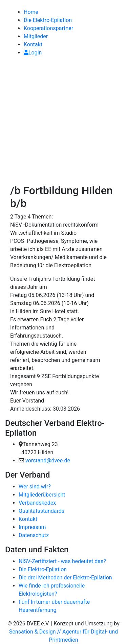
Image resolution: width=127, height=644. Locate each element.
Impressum (32, 527)
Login (33, 53)
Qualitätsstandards (41, 511)
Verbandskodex (37, 503)
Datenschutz (34, 535)
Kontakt (33, 44)
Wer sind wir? (35, 487)
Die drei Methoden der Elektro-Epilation (65, 578)
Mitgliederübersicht (42, 495)
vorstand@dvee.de (48, 461)
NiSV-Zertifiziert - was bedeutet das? (62, 561)
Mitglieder (36, 36)
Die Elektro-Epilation (48, 20)
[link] (6, 4)
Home (31, 12)
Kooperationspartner (48, 28)
